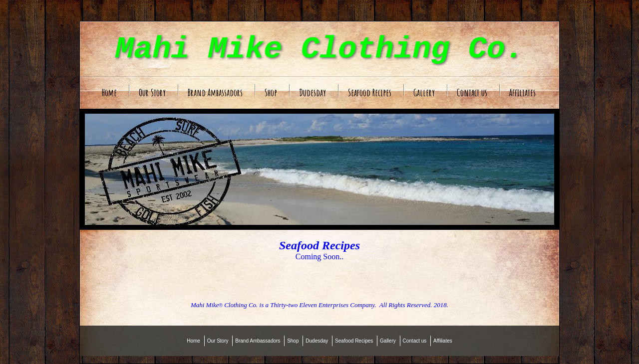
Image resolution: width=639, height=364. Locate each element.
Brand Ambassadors (215, 92)
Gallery (424, 92)
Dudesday (313, 92)
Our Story (152, 92)
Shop (271, 92)
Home (109, 92)
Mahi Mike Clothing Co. (320, 49)
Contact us (472, 92)
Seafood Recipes (370, 92)
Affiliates (522, 92)
